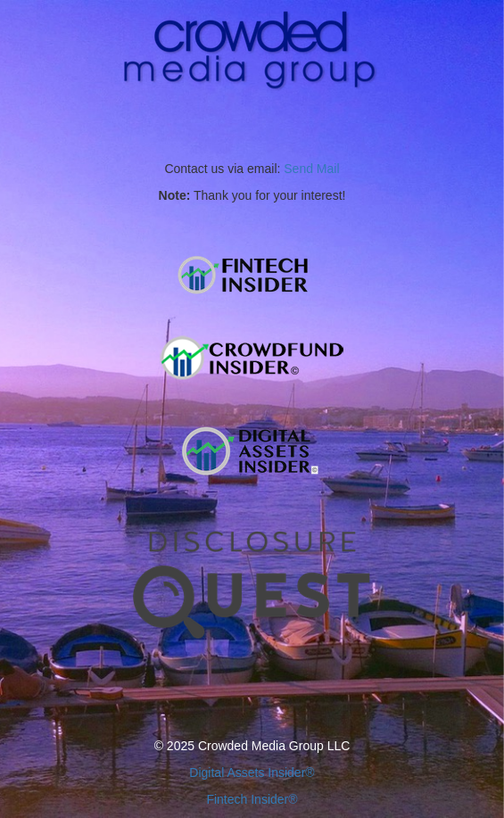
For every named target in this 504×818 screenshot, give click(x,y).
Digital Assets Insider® (252, 773)
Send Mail (311, 169)
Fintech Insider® (252, 799)
